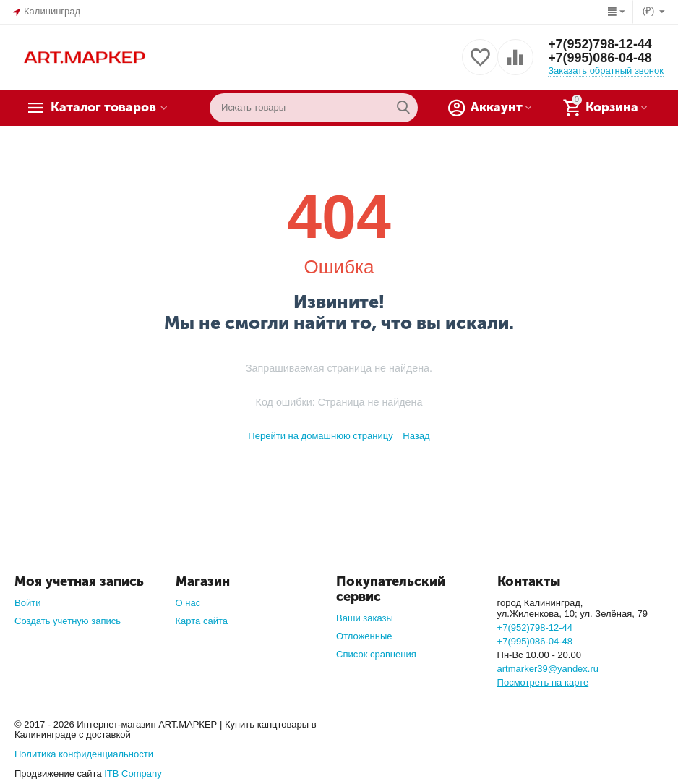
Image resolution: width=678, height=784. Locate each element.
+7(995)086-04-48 (600, 59)
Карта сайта (202, 621)
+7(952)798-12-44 (600, 44)
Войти (27, 603)
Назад (416, 436)
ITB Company (133, 774)
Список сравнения (376, 654)
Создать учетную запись (68, 621)
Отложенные (364, 636)
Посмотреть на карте (543, 682)
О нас (188, 603)
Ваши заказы (365, 618)
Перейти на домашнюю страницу (320, 436)
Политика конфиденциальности (84, 754)
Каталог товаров (105, 108)
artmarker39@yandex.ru (548, 669)
